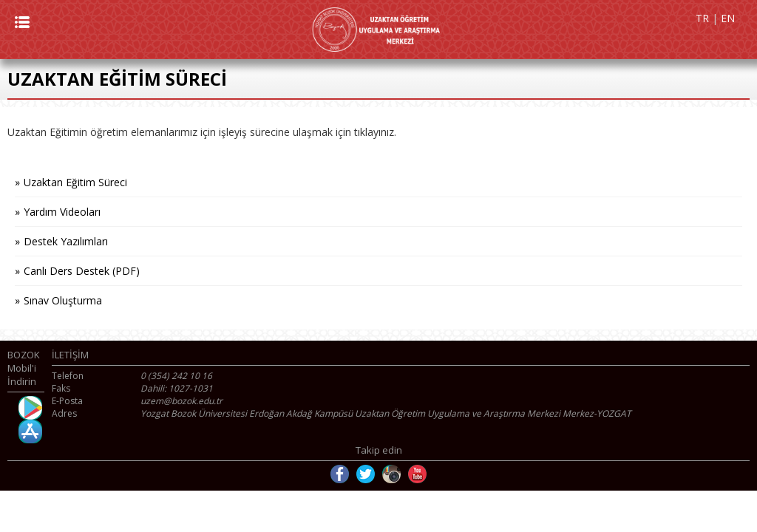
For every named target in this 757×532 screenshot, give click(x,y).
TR (702, 18)
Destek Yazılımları (66, 241)
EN (728, 18)
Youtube (417, 474)
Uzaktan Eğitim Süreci (75, 182)
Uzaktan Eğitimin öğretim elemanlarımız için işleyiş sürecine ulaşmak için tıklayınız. (202, 132)
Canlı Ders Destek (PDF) (82, 271)
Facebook (340, 474)
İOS (30, 432)
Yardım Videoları (62, 212)
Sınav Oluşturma (63, 300)
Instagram (391, 474)
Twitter (366, 474)
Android (30, 408)
